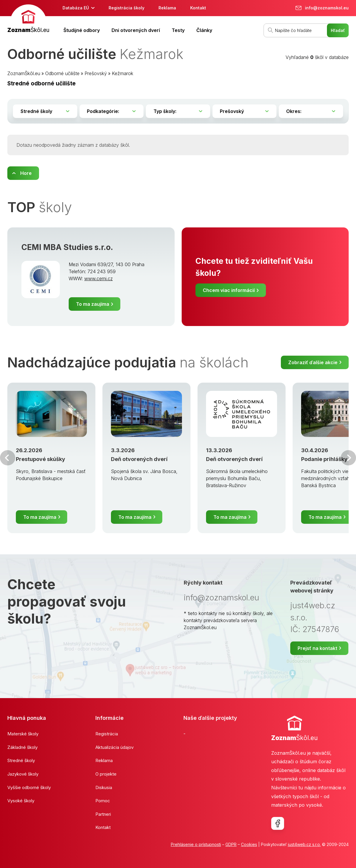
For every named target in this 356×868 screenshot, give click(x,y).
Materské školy (23, 734)
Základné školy (22, 747)
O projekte (106, 774)
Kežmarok (123, 73)
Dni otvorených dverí (136, 30)
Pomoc (103, 801)
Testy (178, 30)
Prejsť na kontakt (317, 648)
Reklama (167, 8)
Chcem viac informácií (229, 290)
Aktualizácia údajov (114, 747)
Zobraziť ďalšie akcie (313, 362)
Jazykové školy (23, 774)
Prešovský (96, 73)
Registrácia (107, 734)
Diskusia (104, 787)
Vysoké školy (21, 801)
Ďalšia (348, 458)
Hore (26, 173)
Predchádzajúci (8, 458)
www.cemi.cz (98, 278)
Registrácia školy (126, 8)
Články (204, 30)
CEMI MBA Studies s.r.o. (67, 247)
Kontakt (198, 8)
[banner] (28, 20)
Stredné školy (21, 760)
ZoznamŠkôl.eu (24, 73)
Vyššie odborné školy (29, 787)
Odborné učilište (62, 73)
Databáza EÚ (76, 8)
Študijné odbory (82, 30)
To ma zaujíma (93, 304)
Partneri (103, 814)
